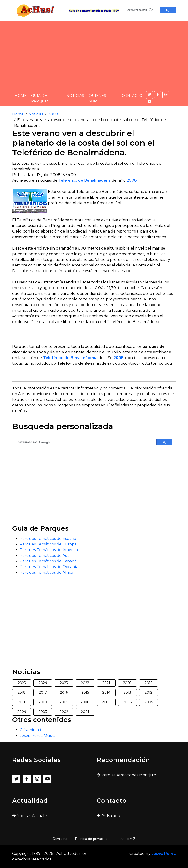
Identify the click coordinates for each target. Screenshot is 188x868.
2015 (85, 692)
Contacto (132, 96)
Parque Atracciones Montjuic (129, 775)
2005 (149, 702)
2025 (22, 683)
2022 (85, 683)
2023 (64, 683)
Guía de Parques (40, 98)
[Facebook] (158, 95)
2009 (64, 702)
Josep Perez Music (37, 735)
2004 (22, 712)
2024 (43, 683)
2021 (106, 683)
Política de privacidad (92, 839)
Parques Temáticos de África (46, 572)
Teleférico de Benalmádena (85, 180)
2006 (127, 702)
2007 (106, 702)
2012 (149, 692)
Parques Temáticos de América (49, 550)
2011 (22, 702)
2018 (22, 692)
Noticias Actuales (33, 816)
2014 (106, 692)
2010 (43, 702)
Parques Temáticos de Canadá (48, 561)
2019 (149, 683)
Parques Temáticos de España (48, 538)
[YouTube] (149, 102)
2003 (43, 712)
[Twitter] (149, 95)
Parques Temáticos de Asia (45, 555)
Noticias (75, 96)
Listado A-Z (126, 839)
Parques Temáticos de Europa (48, 544)
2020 (127, 683)
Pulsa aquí (111, 816)
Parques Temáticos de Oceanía (49, 567)
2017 (43, 692)
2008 (53, 114)
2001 (85, 712)
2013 (127, 692)
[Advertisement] (94, 54)
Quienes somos (97, 98)
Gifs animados (33, 730)
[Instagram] (166, 95)
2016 (64, 692)
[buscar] (140, 10)
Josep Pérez (164, 854)
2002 (64, 712)
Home (21, 96)
